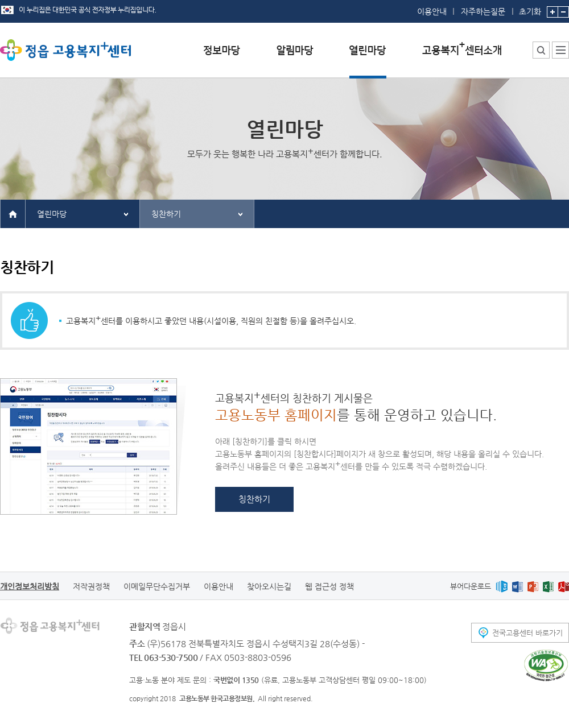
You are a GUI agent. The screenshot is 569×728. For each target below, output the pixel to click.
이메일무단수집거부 (157, 586)
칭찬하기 (166, 214)
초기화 (530, 8)
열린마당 (52, 214)
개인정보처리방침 (30, 586)
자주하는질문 (483, 11)
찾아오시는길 (269, 586)
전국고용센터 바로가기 (527, 633)
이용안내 (432, 11)
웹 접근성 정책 (329, 586)
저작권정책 (91, 586)
